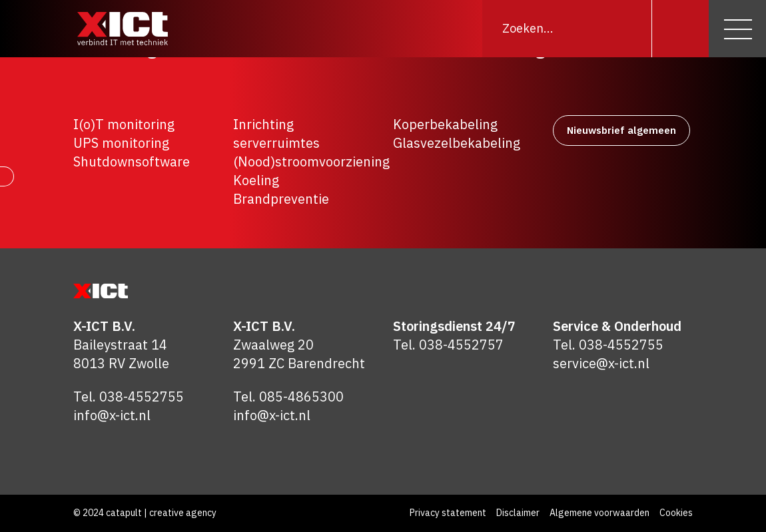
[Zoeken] (680, 29)
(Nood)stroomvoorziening (311, 161)
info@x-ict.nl (112, 415)
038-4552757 (461, 345)
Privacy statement (448, 513)
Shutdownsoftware (132, 161)
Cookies (676, 513)
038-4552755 (142, 397)
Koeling (256, 180)
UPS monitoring (121, 143)
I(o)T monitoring (124, 124)
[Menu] (737, 29)
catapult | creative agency (161, 513)
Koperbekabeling (445, 124)
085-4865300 (301, 397)
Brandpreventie (281, 199)
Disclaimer (518, 513)
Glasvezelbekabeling (457, 143)
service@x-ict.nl (601, 363)
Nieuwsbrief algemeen (621, 130)
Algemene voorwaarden (599, 513)
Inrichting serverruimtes (276, 133)
